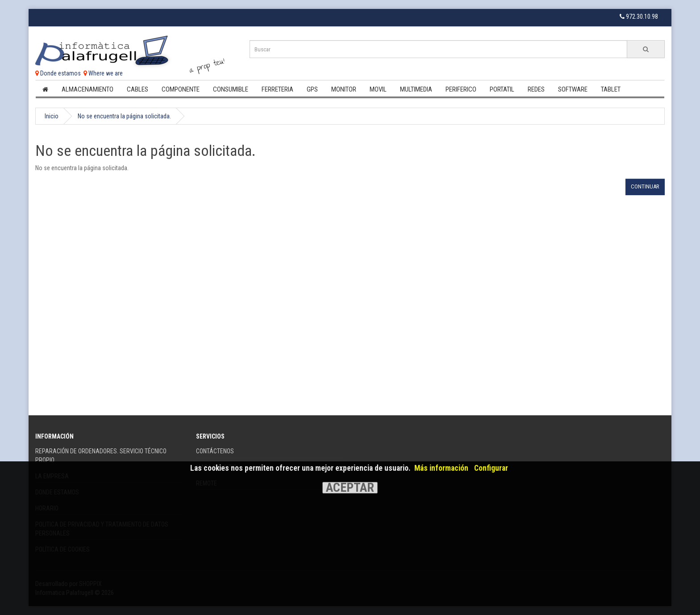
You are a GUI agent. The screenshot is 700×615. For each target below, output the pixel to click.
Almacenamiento (87, 89)
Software (573, 89)
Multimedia (416, 89)
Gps (312, 89)
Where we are (103, 73)
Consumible (231, 89)
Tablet (611, 89)
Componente (181, 89)
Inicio (52, 116)
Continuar (645, 186)
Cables (137, 89)
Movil (378, 89)
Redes (536, 89)
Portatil (502, 89)
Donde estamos (58, 73)
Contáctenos (215, 451)
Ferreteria (277, 89)
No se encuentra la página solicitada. (124, 116)
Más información (441, 468)
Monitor (344, 89)
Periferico (461, 89)
